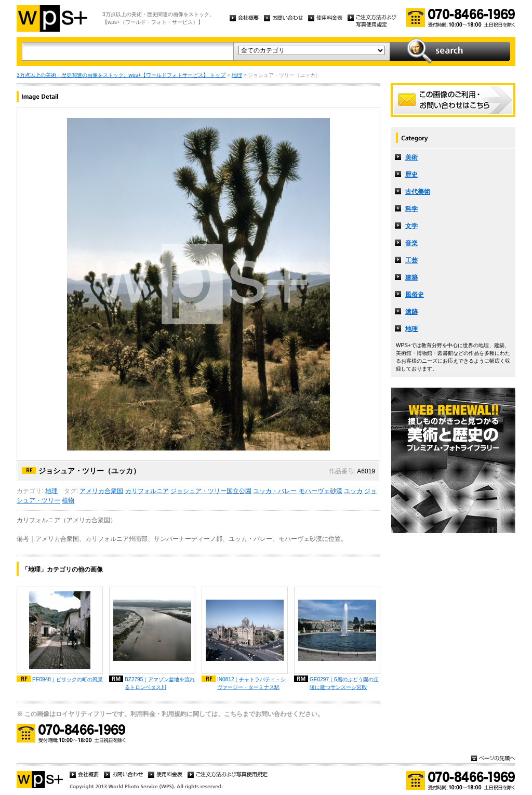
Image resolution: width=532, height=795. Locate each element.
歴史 (411, 175)
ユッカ (353, 491)
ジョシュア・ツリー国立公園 (211, 491)
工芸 (411, 260)
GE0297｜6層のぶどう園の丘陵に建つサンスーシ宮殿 (344, 683)
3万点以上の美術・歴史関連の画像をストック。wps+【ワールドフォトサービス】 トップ (121, 75)
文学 (411, 226)
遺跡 (411, 312)
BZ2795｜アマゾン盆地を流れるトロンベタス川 (160, 683)
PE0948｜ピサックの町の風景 (68, 679)
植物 (68, 500)
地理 (237, 75)
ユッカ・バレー (275, 491)
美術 (411, 157)
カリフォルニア (147, 491)
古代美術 (418, 192)
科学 (411, 209)
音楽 (411, 243)
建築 (411, 277)
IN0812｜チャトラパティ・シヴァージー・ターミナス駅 (252, 683)
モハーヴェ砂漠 (321, 491)
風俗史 (415, 295)
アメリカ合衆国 (101, 491)
